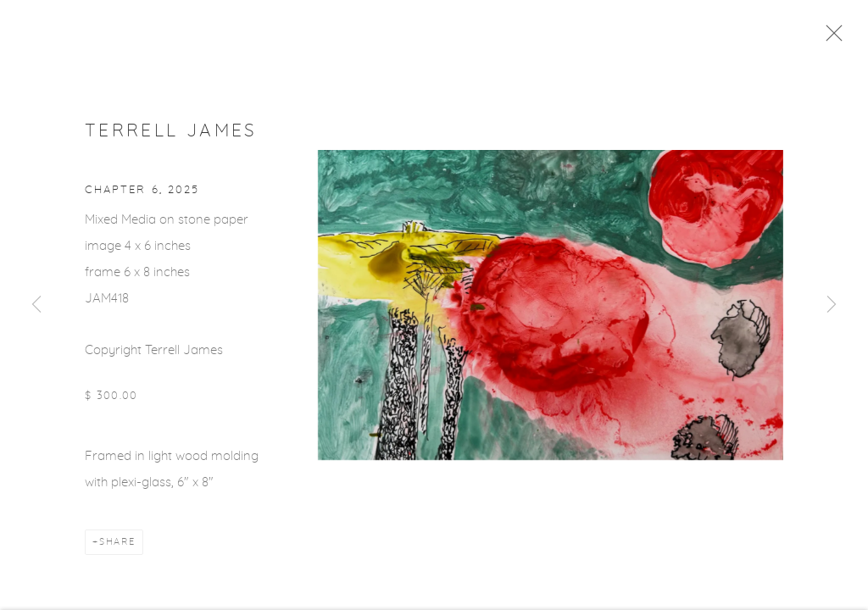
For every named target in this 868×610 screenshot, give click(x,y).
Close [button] (833, 38)
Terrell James (171, 134)
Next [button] (832, 305)
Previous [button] (36, 305)
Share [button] (117, 546)
